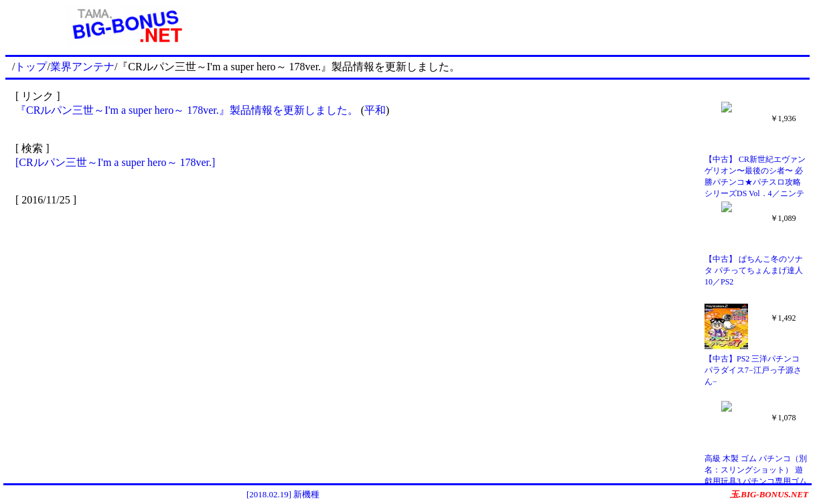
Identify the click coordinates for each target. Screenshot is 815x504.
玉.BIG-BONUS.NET (769, 494)
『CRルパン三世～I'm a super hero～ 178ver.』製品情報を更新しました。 (187, 110)
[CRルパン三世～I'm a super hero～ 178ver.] (115, 162)
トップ (31, 67)
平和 (375, 110)
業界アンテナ (82, 67)
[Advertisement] (528, 25)
